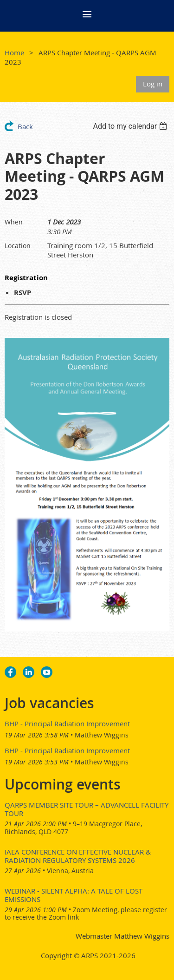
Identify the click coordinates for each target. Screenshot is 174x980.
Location (18, 246)
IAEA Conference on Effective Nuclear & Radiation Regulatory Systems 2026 (78, 856)
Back (25, 126)
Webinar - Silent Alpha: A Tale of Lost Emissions (74, 895)
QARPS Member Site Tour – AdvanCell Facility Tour (87, 809)
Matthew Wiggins (102, 735)
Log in (153, 84)
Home (14, 53)
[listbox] (131, 126)
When (14, 222)
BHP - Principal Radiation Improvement (67, 723)
